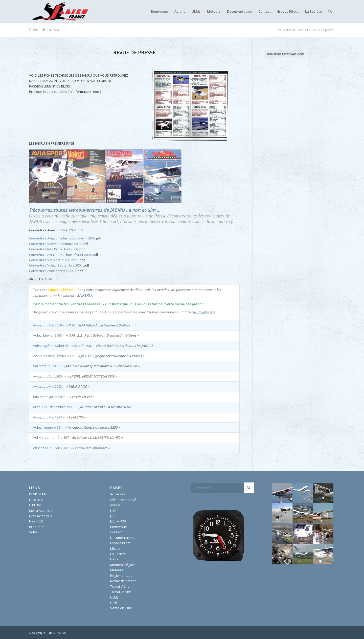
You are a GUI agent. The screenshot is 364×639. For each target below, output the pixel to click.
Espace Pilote (120, 543)
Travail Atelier (121, 592)
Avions (115, 505)
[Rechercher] (330, 11)
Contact (116, 532)
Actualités (118, 494)
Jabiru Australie (41, 511)
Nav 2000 (36, 521)
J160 (113, 511)
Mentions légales (123, 565)
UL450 (115, 603)
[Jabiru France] (59, 11)
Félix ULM (36, 500)
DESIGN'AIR (38, 494)
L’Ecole (115, 548)
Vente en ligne (121, 608)
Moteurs (117, 570)
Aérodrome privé (123, 500)
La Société (118, 554)
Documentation (122, 538)
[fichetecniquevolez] (190, 105)
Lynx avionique (41, 516)
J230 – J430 (118, 521)
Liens (114, 559)
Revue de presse (45, 30)
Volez (33, 532)
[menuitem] (159, 11)
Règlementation (122, 576)
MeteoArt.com (293, 54)
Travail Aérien (121, 586)
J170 (113, 516)
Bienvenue (119, 527)
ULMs (114, 597)
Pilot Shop (37, 527)
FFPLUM (35, 505)
